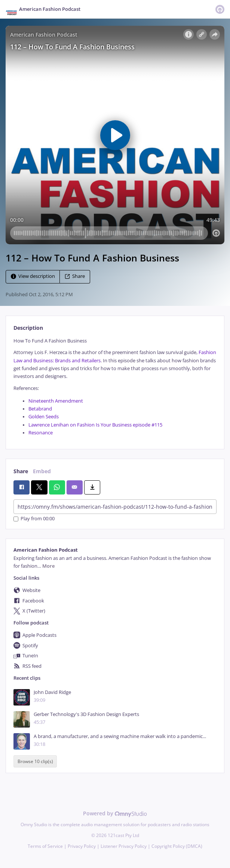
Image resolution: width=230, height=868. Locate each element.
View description (33, 276)
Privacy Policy (82, 846)
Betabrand (40, 409)
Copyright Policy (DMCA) (177, 846)
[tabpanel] (115, 387)
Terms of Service (45, 846)
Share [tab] (21, 471)
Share (75, 276)
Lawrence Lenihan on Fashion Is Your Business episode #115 (95, 425)
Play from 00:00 (34, 519)
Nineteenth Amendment (56, 401)
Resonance (41, 433)
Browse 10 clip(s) (35, 761)
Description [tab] (28, 328)
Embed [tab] (42, 471)
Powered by (115, 813)
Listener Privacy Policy (124, 846)
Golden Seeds (44, 417)
